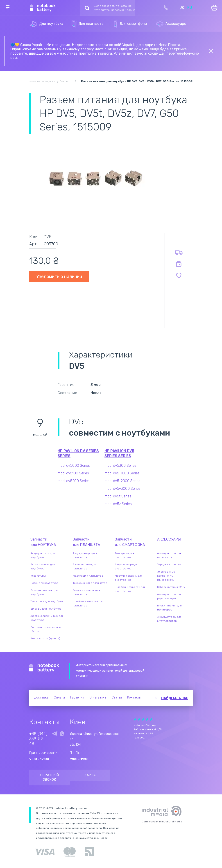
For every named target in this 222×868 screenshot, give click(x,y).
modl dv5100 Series (73, 473)
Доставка (41, 697)
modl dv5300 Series (120, 465)
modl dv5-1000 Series (122, 473)
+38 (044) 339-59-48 (38, 739)
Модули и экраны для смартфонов (129, 578)
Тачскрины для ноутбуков (47, 601)
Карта (90, 775)
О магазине (98, 697)
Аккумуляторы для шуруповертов (169, 619)
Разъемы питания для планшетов (86, 592)
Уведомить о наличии (59, 276)
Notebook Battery (44, 668)
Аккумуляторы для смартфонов (127, 566)
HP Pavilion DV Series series (78, 453)
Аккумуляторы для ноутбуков (43, 555)
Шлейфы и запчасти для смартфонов (130, 589)
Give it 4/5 (147, 719)
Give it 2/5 (139, 719)
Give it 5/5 (151, 719)
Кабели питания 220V (171, 587)
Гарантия (77, 697)
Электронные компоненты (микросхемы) (166, 576)
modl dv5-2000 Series (122, 481)
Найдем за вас (175, 698)
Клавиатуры (38, 576)
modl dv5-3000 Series (122, 489)
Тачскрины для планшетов (90, 583)
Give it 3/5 (143, 719)
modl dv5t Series (118, 496)
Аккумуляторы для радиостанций (169, 596)
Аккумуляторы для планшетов (85, 555)
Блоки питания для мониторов (169, 608)
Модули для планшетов (88, 576)
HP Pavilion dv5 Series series (119, 453)
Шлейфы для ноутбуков (46, 609)
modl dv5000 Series (74, 465)
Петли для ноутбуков (44, 583)
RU (190, 8)
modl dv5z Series (118, 504)
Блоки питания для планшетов (85, 566)
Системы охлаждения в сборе (46, 629)
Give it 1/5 (135, 719)
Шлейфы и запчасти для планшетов (88, 603)
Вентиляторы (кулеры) (45, 638)
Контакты (134, 697)
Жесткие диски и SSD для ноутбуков (47, 618)
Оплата (59, 697)
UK (182, 8)
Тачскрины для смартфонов (125, 555)
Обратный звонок (50, 777)
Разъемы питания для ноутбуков (44, 592)
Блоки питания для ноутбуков (43, 566)
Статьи (117, 697)
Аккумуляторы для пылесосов (169, 555)
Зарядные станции (169, 564)
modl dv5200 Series (74, 481)
